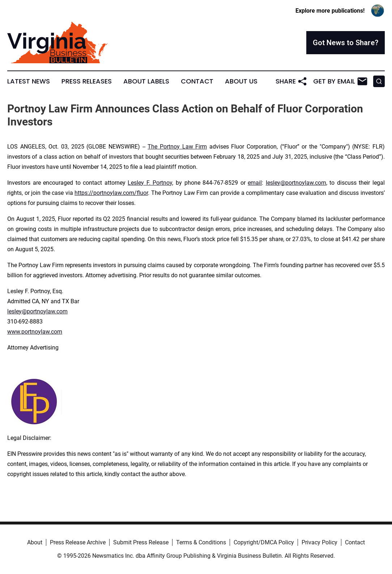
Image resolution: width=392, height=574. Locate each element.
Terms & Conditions (201, 542)
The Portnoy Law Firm (177, 147)
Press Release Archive (78, 542)
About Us (241, 81)
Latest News (29, 81)
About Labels (146, 81)
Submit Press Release (141, 542)
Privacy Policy (319, 542)
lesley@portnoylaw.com (296, 183)
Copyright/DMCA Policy (264, 542)
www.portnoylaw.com (35, 332)
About (35, 542)
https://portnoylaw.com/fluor (111, 193)
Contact (197, 81)
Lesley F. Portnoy (150, 183)
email (255, 183)
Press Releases (87, 81)
